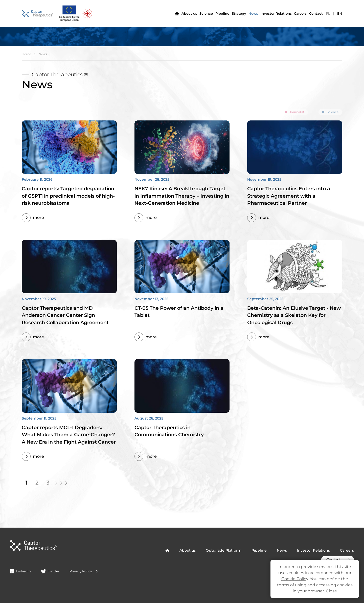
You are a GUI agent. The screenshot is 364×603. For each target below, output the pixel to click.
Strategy (239, 13)
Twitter (50, 571)
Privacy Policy (84, 571)
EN (340, 13)
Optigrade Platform (224, 550)
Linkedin (20, 571)
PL (328, 13)
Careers (300, 13)
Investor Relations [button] (276, 13)
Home (26, 54)
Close (331, 591)
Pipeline (222, 13)
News (253, 13)
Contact (316, 13)
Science (206, 13)
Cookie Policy (295, 579)
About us (189, 13)
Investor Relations (313, 550)
